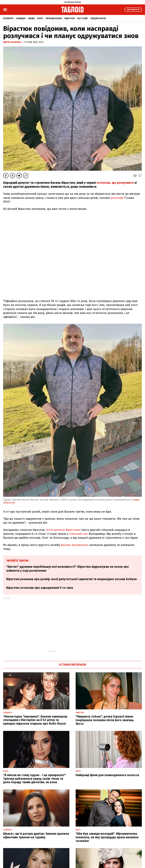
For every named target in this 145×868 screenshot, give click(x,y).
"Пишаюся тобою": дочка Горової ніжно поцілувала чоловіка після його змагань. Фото (105, 720)
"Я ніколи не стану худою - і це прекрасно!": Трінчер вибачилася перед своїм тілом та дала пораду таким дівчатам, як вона (35, 779)
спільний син (78, 534)
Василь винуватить (75, 545)
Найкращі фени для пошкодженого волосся (107, 775)
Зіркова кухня (54, 18)
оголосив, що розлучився (116, 183)
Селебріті (8, 18)
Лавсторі (70, 18)
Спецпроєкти (98, 18)
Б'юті (40, 18)
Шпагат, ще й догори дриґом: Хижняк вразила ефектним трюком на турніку (36, 835)
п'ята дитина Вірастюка (63, 530)
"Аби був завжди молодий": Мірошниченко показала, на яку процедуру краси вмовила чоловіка (107, 837)
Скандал (21, 18)
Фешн (31, 18)
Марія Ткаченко (12, 42)
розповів (117, 198)
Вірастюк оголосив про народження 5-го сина (40, 588)
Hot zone (82, 18)
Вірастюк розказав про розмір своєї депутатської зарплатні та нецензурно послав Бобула (71, 579)
